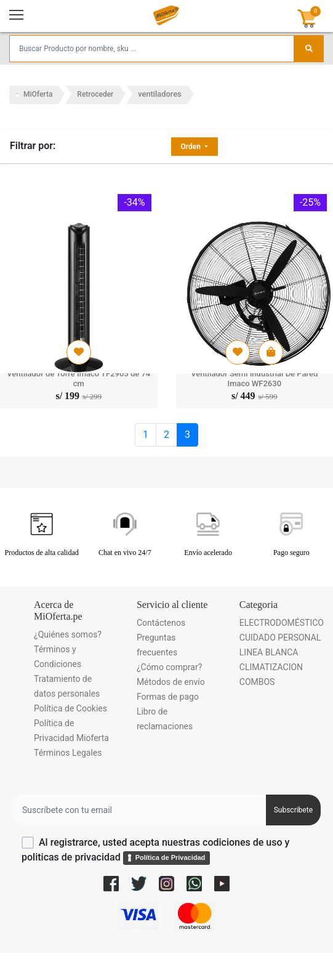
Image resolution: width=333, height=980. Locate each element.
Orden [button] (192, 147)
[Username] (139, 810)
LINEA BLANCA (269, 652)
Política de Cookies (70, 708)
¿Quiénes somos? (68, 634)
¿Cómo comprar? (169, 667)
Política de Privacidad (171, 857)
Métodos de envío (171, 682)
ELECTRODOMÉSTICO (282, 623)
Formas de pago (168, 697)
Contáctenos (161, 623)
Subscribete (293, 810)
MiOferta (38, 94)
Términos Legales (68, 753)
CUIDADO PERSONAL (280, 638)
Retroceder (95, 94)
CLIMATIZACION (271, 667)
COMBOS (257, 682)
